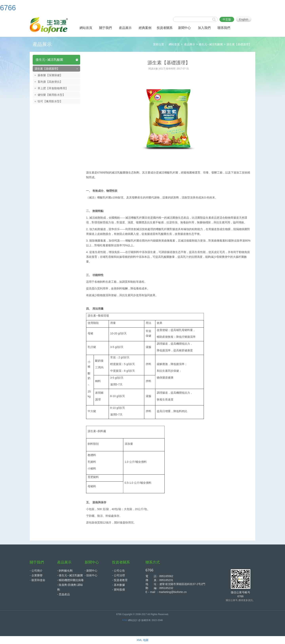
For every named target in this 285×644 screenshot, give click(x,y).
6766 (8, 8)
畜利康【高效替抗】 (50, 82)
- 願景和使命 (38, 580)
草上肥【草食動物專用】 (53, 88)
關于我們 (37, 562)
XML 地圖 (142, 640)
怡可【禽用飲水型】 (50, 101)
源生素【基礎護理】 (239, 44)
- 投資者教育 (120, 580)
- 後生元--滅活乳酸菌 (70, 575)
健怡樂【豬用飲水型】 (51, 95)
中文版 (227, 19)
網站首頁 (174, 44)
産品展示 (190, 44)
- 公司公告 (118, 571)
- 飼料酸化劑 (65, 571)
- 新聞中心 (91, 571)
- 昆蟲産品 (64, 594)
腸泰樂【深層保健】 (50, 75)
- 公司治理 (118, 575)
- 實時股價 (118, 590)
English (244, 19)
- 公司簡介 (36, 571)
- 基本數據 (118, 585)
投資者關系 (121, 562)
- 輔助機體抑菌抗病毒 (71, 580)
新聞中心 (92, 562)
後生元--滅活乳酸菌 (211, 44)
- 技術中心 (91, 575)
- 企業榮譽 (36, 575)
